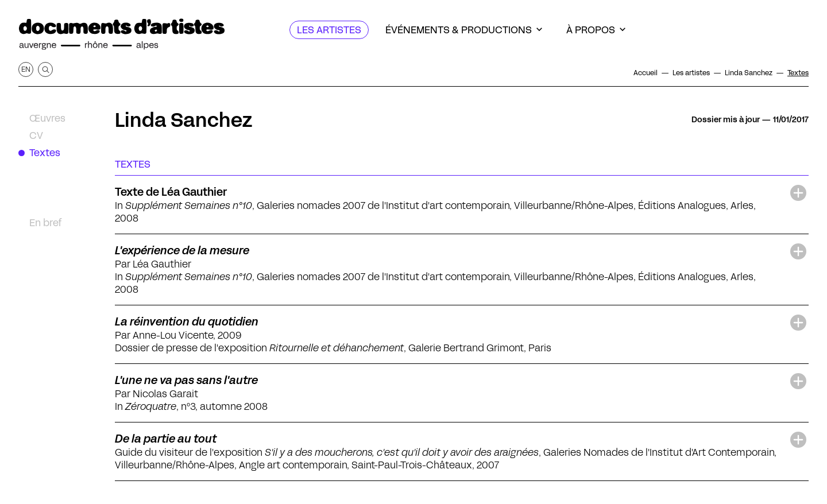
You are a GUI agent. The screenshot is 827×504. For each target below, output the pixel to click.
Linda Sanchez (183, 120)
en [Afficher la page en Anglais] (26, 69)
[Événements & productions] (464, 30)
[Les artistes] (329, 30)
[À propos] (596, 30)
